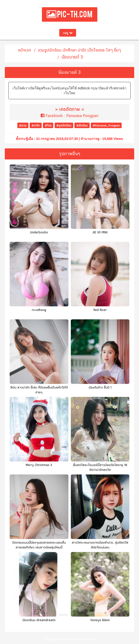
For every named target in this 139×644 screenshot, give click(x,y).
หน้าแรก (25, 50)
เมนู (68, 33)
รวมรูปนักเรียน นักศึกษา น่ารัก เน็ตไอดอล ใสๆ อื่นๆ (79, 50)
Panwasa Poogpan (82, 115)
